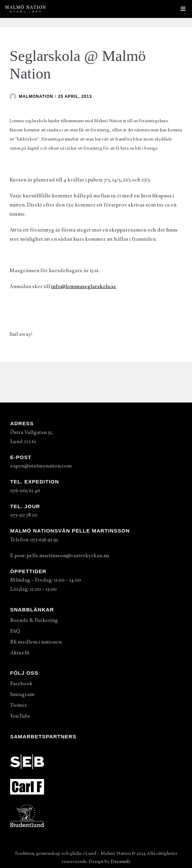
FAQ (15, 631)
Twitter (19, 705)
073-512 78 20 (24, 515)
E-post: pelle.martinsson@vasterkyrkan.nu (60, 556)
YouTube (20, 716)
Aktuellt (20, 653)
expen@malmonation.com (41, 466)
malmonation (36, 96)
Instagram (22, 694)
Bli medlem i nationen (36, 642)
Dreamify (121, 861)
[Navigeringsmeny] (183, 9)
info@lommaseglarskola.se (84, 286)
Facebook (21, 683)
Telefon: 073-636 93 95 (34, 540)
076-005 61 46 (25, 491)
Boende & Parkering (34, 620)
